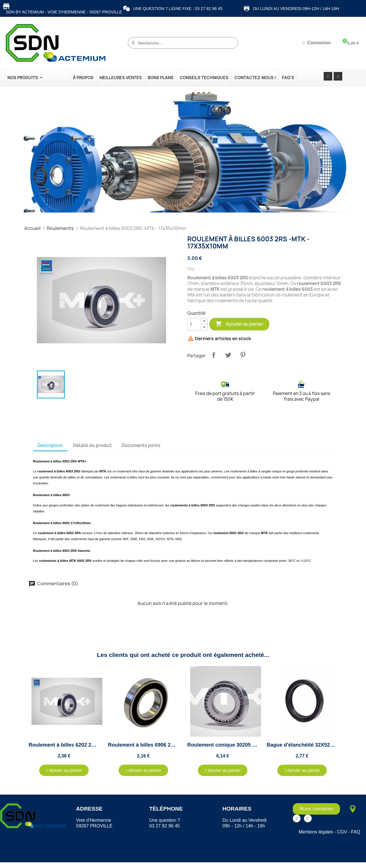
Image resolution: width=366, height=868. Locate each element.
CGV (342, 832)
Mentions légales (316, 832)
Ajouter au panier (239, 324)
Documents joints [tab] (141, 445)
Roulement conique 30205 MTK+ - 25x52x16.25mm (249, 745)
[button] (64, 770)
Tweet (228, 355)
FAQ (356, 832)
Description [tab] (50, 445)
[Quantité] (194, 324)
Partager (214, 355)
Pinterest (243, 355)
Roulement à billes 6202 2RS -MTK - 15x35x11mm (89, 745)
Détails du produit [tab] (92, 445)
